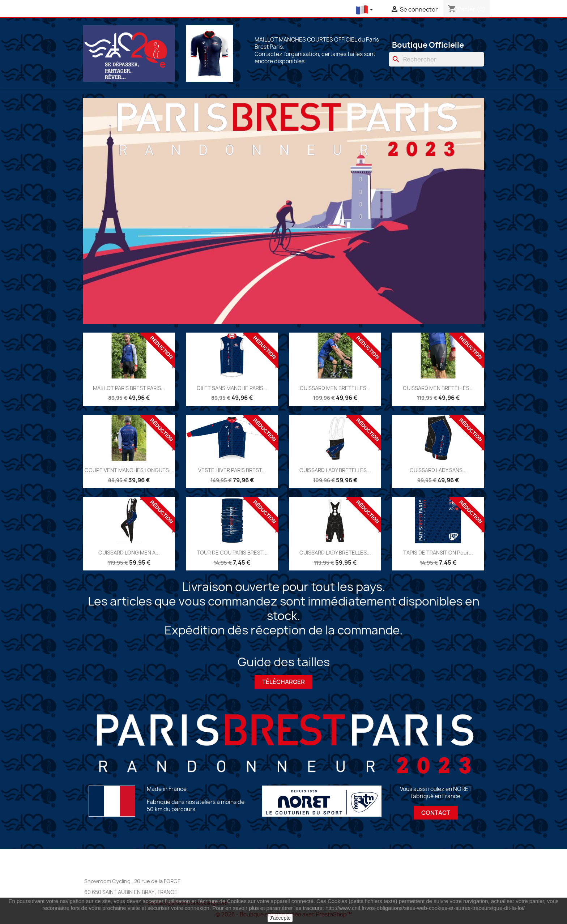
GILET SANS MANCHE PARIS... (232, 388)
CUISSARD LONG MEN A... (129, 553)
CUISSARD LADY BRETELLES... (335, 470)
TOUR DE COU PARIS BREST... (232, 553)
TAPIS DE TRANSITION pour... (438, 553)
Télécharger (283, 682)
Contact (436, 813)
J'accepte (280, 918)
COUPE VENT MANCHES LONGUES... (129, 470)
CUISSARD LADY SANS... (438, 470)
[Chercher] (436, 59)
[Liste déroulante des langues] (366, 10)
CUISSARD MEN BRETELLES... (335, 388)
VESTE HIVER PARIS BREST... (232, 470)
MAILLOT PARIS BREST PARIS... (129, 388)
